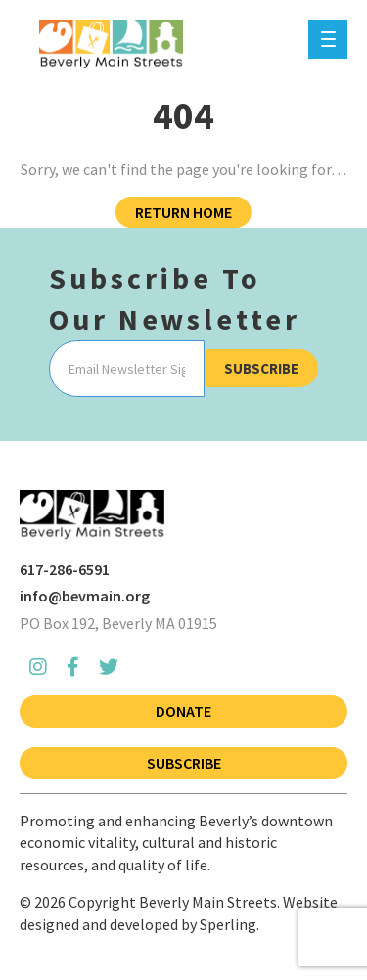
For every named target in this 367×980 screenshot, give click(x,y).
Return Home (183, 212)
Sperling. (229, 924)
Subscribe (261, 368)
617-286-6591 (65, 569)
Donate (183, 711)
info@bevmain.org (85, 596)
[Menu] (328, 39)
